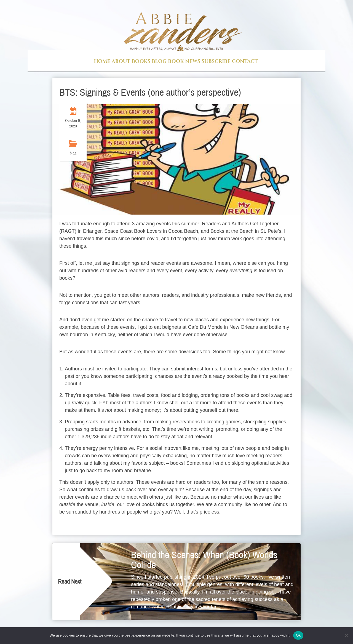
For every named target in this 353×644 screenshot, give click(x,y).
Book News (184, 61)
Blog (159, 61)
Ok (298, 635)
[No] (346, 635)
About (121, 61)
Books (141, 61)
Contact (245, 61)
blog (73, 153)
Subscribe (216, 61)
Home (102, 61)
